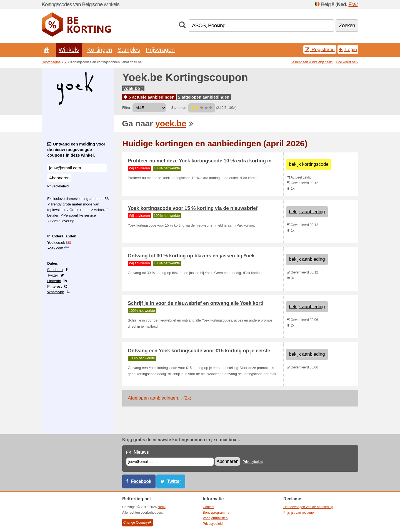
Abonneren (59, 178)
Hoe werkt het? (347, 62)
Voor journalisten (215, 518)
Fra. (352, 4)
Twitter (53, 275)
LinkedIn (54, 281)
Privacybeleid (58, 186)
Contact (208, 507)
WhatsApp (56, 292)
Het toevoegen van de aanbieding (308, 507)
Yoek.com (55, 248)
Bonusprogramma (216, 513)
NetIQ (162, 507)
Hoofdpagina (51, 62)
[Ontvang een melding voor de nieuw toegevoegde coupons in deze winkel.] (77, 168)
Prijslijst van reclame (298, 513)
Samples (129, 50)
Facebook (55, 270)
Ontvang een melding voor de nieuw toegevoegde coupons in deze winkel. (76, 150)
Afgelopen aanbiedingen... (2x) (160, 398)
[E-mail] (170, 462)
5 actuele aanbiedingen (149, 97)
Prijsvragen (160, 50)
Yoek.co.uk (56, 243)
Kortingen (100, 50)
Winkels (69, 50)
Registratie (320, 49)
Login (348, 49)
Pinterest (54, 286)
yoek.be (133, 88)
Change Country (137, 523)
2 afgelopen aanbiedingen (204, 97)
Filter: (127, 108)
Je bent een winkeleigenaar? (312, 62)
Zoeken (347, 25)
